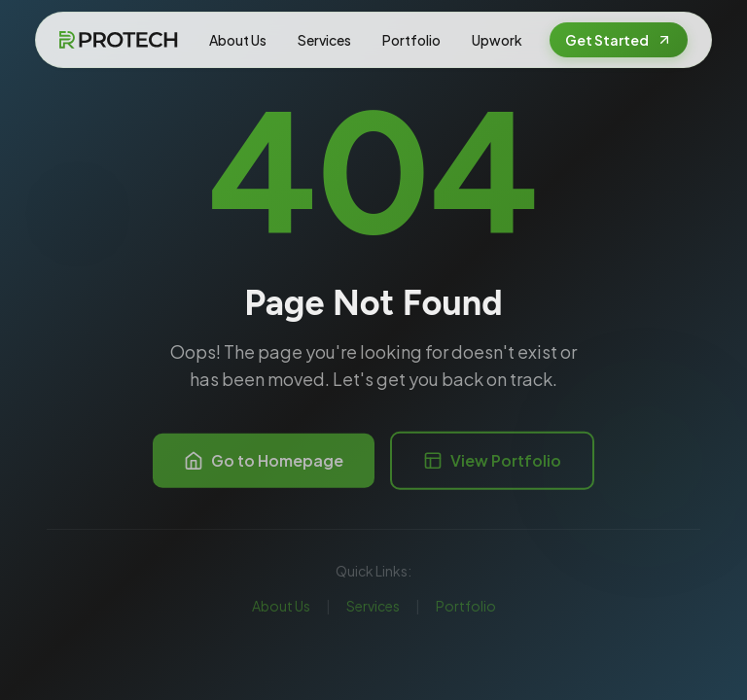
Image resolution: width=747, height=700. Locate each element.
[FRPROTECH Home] (118, 40)
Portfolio (411, 40)
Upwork (497, 40)
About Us (238, 40)
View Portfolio (492, 465)
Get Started (619, 40)
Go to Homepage (264, 465)
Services (324, 40)
